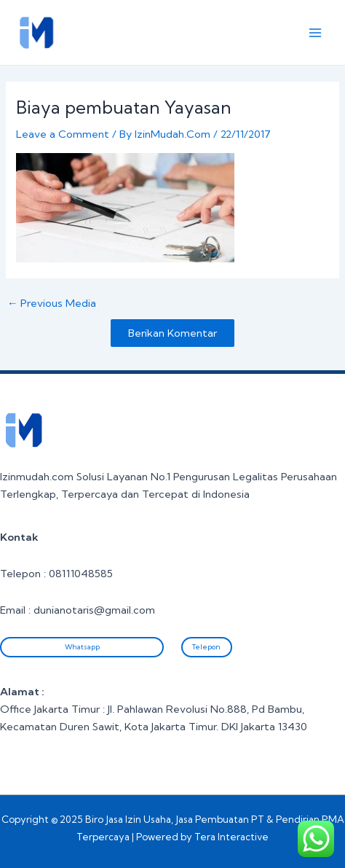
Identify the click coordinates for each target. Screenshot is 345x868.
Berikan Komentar (172, 333)
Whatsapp (82, 647)
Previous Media (52, 304)
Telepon (206, 647)
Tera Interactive (231, 837)
